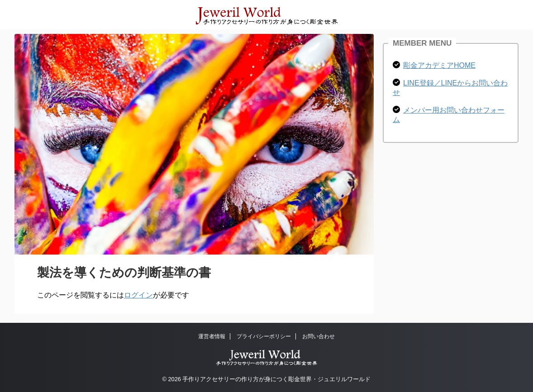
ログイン (138, 295)
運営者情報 (212, 336)
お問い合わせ (319, 336)
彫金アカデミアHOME (439, 65)
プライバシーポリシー (264, 336)
